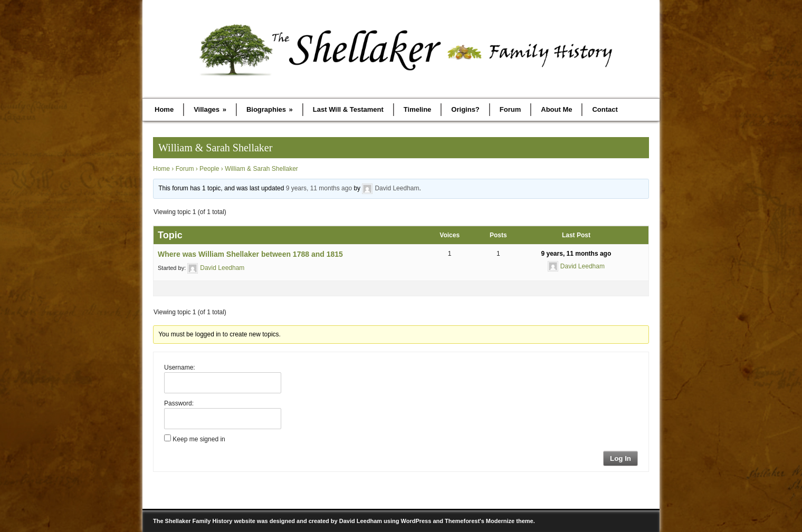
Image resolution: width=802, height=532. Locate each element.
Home (164, 109)
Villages (210, 109)
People (209, 169)
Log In (620, 458)
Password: (179, 403)
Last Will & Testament (348, 109)
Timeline (418, 109)
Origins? (465, 109)
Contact (605, 109)
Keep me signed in (199, 439)
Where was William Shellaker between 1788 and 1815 (250, 254)
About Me (556, 109)
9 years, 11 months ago (319, 188)
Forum (510, 109)
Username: (180, 367)
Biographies (270, 109)
